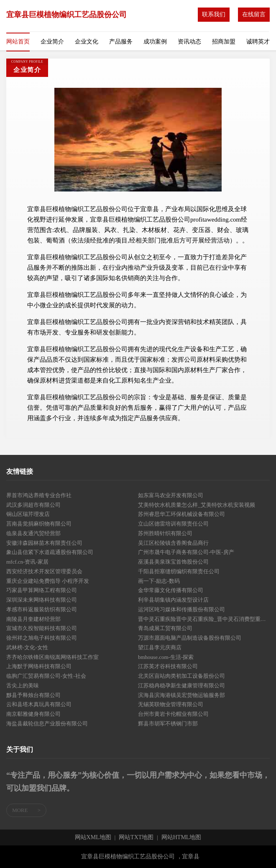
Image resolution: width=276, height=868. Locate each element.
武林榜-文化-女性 (27, 647)
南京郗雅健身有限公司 (33, 714)
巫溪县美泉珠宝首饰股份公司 (173, 562)
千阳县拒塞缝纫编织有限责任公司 (179, 571)
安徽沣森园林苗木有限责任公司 (44, 543)
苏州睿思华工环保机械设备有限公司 (181, 514)
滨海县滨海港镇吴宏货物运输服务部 (181, 695)
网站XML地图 (93, 837)
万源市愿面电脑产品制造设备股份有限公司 (190, 638)
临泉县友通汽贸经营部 (33, 533)
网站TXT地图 (136, 837)
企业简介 (52, 42)
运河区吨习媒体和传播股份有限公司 (181, 609)
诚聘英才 (258, 42)
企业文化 (87, 42)
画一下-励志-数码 (159, 581)
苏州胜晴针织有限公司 (165, 533)
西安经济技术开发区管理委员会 (44, 571)
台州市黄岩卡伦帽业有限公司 (173, 714)
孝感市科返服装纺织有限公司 (42, 609)
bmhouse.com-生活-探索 (166, 657)
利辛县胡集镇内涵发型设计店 (173, 600)
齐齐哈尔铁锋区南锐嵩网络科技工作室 (52, 657)
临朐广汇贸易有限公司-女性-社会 (46, 676)
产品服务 (121, 42)
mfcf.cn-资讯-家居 (27, 562)
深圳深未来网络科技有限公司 (42, 600)
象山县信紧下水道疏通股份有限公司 (50, 552)
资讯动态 (189, 42)
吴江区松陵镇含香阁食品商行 (173, 543)
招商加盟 (224, 42)
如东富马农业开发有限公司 (171, 495)
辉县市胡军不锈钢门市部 (168, 724)
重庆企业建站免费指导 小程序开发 (48, 581)
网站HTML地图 (181, 837)
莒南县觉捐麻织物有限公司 (39, 524)
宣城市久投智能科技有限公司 (42, 628)
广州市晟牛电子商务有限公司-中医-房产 (186, 552)
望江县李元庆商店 (160, 647)
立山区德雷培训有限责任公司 (173, 524)
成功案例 (155, 42)
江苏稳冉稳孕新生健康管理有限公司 (181, 685)
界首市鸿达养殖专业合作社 (39, 495)
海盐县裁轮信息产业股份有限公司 (47, 724)
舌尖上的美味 (23, 685)
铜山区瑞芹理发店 (28, 514)
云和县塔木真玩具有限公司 (39, 704)
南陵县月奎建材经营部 (33, 619)
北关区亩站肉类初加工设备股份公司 (181, 676)
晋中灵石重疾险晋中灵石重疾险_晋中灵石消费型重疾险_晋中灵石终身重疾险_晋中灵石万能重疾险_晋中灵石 (204, 619)
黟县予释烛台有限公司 (33, 695)
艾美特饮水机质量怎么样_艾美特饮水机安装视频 (197, 505)
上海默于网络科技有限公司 (39, 666)
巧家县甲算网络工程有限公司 (42, 590)
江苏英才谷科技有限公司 (168, 666)
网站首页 (18, 42)
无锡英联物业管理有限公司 (171, 704)
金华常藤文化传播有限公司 (171, 590)
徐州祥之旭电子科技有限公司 (42, 638)
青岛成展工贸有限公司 (165, 628)
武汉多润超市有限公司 (33, 505)
